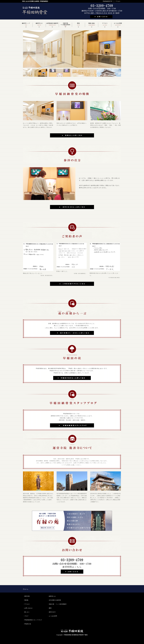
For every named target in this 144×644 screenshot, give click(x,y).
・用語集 (26, 600)
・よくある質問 (52, 616)
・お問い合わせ (28, 608)
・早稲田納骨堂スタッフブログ (32, 620)
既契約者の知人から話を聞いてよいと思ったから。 (104, 274)
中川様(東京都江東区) (114, 278)
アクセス (118, 1)
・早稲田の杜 (27, 624)
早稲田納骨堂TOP (107, 1)
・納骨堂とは (52, 596)
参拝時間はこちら (72, 567)
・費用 (50, 608)
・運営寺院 (26, 596)
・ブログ (26, 616)
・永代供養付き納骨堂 (54, 600)
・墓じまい (26, 612)
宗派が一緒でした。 (62, 271)
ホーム (26, 589)
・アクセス (26, 604)
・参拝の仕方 (52, 612)
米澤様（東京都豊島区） (80, 273)
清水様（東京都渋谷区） (47, 275)
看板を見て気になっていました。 (33, 273)
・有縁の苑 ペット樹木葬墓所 (57, 604)
